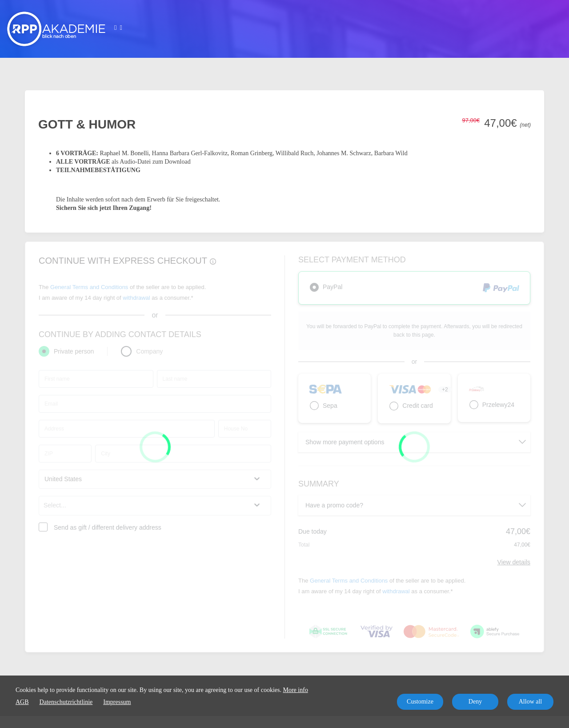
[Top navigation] (118, 29)
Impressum (117, 702)
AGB (22, 702)
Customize (420, 702)
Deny (475, 702)
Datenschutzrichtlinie (66, 702)
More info (296, 690)
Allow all (531, 702)
